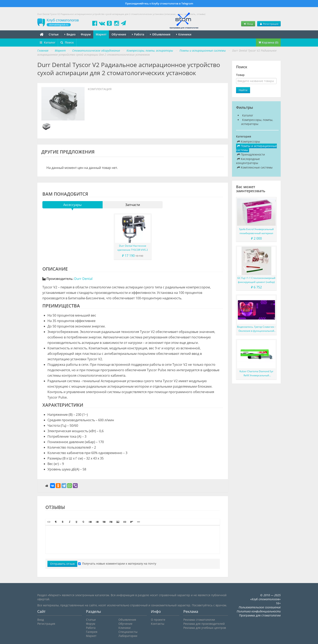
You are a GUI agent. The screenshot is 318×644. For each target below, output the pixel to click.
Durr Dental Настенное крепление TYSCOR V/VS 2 (133, 248)
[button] (49, 522)
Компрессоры (249, 141)
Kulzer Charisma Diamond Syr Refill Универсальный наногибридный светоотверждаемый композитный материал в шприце (256, 374)
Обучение (119, 34)
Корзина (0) (268, 42)
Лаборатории (128, 636)
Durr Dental (83, 279)
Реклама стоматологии (199, 620)
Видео (70, 34)
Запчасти (133, 205)
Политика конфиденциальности (259, 611)
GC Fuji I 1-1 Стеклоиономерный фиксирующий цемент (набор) (256, 280)
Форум (86, 34)
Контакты (158, 624)
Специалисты (128, 632)
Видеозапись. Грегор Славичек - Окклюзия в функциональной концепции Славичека (256, 329)
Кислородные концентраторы (248, 161)
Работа (138, 34)
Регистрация (269, 24)
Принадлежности (251, 154)
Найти (243, 90)
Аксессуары (72, 205)
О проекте (158, 620)
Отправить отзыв (62, 564)
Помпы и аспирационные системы (256, 148)
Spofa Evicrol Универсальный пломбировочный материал (256, 231)
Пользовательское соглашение (260, 607)
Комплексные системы (255, 167)
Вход (248, 24)
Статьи (54, 34)
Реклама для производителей (204, 624)
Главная (43, 51)
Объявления (160, 34)
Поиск (67, 42)
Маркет (101, 34)
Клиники (184, 34)
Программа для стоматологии (260, 615)
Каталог (48, 42)
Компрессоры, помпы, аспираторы (257, 122)
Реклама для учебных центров (205, 628)
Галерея (92, 632)
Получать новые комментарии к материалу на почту (117, 563)
